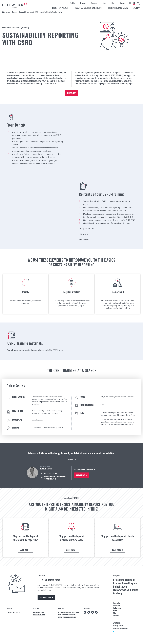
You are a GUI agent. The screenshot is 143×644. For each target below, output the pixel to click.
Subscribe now (47, 598)
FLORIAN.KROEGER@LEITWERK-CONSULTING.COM (55, 478)
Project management (124, 580)
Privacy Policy (118, 626)
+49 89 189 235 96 (14, 613)
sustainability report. (46, 75)
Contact (122, 3)
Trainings (15, 12)
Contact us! (82, 475)
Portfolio (72, 3)
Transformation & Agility (126, 590)
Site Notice (117, 623)
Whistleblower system (121, 629)
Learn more (25, 550)
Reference (94, 3)
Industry (83, 3)
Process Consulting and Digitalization (125, 585)
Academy (8, 12)
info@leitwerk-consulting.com (39, 614)
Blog (113, 3)
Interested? (71, 93)
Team (104, 3)
